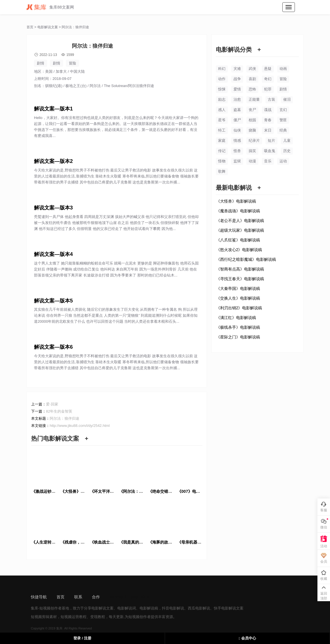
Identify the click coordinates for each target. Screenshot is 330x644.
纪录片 (254, 141)
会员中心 (247, 638)
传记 (222, 151)
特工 (222, 130)
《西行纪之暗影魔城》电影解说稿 (246, 259)
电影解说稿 (149, 608)
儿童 (287, 141)
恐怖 (252, 89)
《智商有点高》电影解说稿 (240, 269)
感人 (222, 110)
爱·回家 (52, 404)
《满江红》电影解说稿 (236, 318)
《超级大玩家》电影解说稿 (240, 230)
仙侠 (237, 130)
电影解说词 (127, 608)
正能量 (254, 99)
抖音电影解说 (173, 608)
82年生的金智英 (59, 411)
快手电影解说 (225, 608)
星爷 (222, 120)
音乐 (268, 161)
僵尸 (237, 120)
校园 (252, 120)
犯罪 (268, 89)
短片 (271, 141)
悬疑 (268, 69)
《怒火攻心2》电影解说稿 (239, 250)
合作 (96, 597)
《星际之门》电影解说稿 (238, 337)
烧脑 (252, 130)
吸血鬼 (270, 151)
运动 (283, 161)
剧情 (41, 63)
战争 (237, 79)
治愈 (237, 99)
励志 (222, 99)
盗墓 (237, 110)
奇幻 (268, 79)
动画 (283, 69)
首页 (30, 27)
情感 (237, 141)
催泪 (287, 99)
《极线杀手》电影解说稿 (238, 327)
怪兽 (237, 151)
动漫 (252, 161)
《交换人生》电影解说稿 (238, 298)
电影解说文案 (48, 27)
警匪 (283, 120)
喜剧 (252, 79)
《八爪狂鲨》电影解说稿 (238, 240)
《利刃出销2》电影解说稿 (239, 308)
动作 (222, 79)
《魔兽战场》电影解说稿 (238, 211)
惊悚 (222, 89)
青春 (268, 120)
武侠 (252, 69)
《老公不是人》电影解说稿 (240, 221)
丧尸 (252, 110)
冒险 (73, 63)
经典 (283, 130)
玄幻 (283, 110)
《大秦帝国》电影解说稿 (238, 288)
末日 (268, 130)
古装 (271, 99)
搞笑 (252, 151)
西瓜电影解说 (199, 608)
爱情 (237, 89)
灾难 (237, 69)
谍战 (268, 110)
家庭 (222, 141)
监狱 (237, 161)
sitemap (117, 597)
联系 (78, 597)
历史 (287, 151)
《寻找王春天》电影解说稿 (240, 279)
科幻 (222, 69)
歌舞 (222, 171)
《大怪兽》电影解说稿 (236, 201)
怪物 (222, 161)
